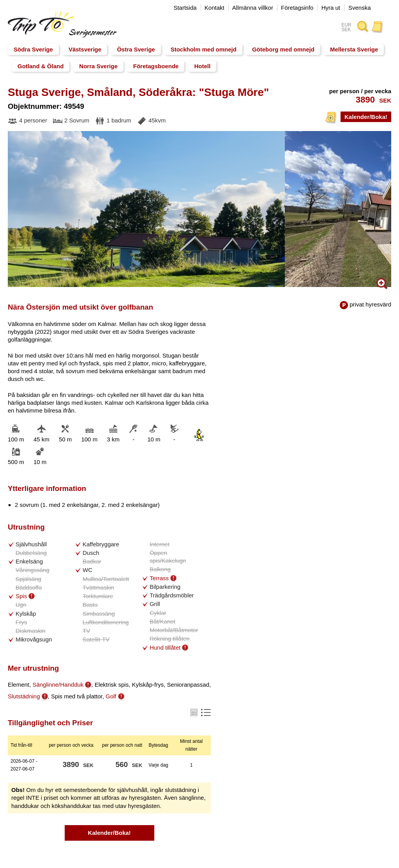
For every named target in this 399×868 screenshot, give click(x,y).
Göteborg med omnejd (283, 49)
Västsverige (85, 49)
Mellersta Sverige (354, 49)
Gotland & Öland (41, 66)
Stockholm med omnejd (204, 49)
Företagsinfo (297, 8)
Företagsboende (156, 66)
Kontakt (215, 8)
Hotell (202, 66)
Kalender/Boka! (366, 117)
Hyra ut (331, 8)
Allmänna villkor (253, 8)
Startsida (185, 8)
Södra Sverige (33, 49)
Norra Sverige (98, 66)
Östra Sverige (136, 49)
